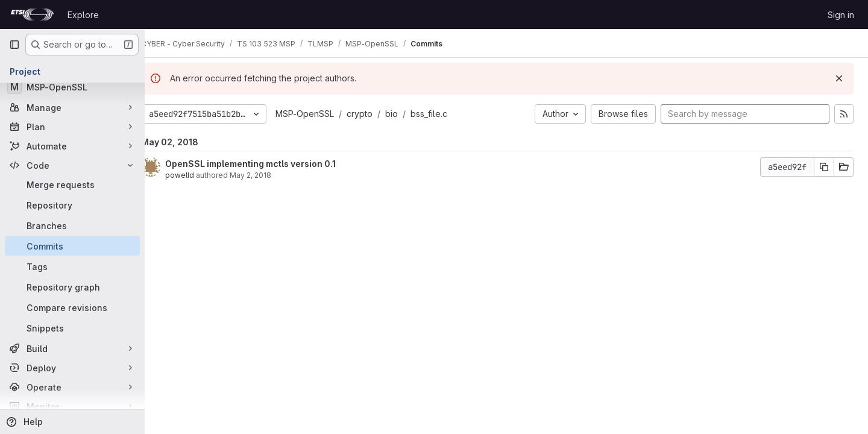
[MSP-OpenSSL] (72, 87)
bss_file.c (447, 114)
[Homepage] (32, 14)
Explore (83, 15)
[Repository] (72, 205)
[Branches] (72, 225)
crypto (378, 114)
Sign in (841, 15)
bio (410, 114)
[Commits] (72, 246)
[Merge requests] (72, 184)
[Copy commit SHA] (824, 167)
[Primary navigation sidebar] (14, 45)
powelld (198, 175)
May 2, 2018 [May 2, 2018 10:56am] (269, 175)
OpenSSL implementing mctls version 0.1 (269, 164)
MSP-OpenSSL (323, 114)
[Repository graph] (72, 287)
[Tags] (72, 266)
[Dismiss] (839, 78)
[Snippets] (72, 328)
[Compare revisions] (72, 307)
